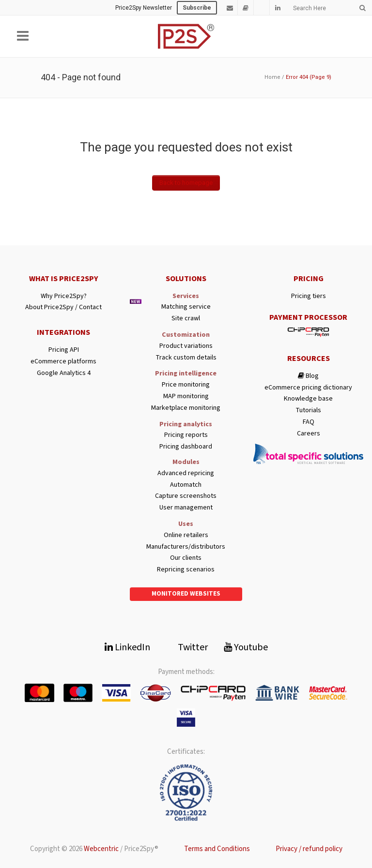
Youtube (246, 647)
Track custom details (186, 358)
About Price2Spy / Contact (63, 307)
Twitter (187, 647)
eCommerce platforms (63, 362)
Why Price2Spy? (64, 296)
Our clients (186, 558)
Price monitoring (186, 385)
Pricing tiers (309, 296)
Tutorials (308, 411)
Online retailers (186, 535)
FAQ (309, 422)
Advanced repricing (186, 473)
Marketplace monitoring (186, 408)
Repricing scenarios (186, 570)
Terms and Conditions (217, 849)
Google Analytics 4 (64, 373)
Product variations (186, 346)
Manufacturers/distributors (186, 547)
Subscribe (197, 8)
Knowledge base (308, 399)
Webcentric (101, 849)
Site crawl (186, 319)
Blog (308, 376)
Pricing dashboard (186, 447)
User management (186, 508)
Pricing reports (186, 435)
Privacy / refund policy (309, 849)
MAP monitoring (186, 397)
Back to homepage (186, 183)
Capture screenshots (186, 496)
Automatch (186, 485)
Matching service (186, 307)
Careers (309, 434)
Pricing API (64, 350)
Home (272, 77)
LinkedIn (127, 647)
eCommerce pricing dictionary (308, 388)
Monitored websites (186, 594)
